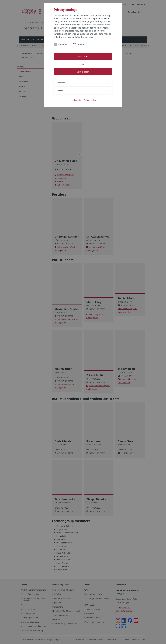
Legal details (76, 100)
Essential (63, 45)
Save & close (83, 72)
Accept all (83, 56)
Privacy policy (90, 100)
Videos (81, 45)
